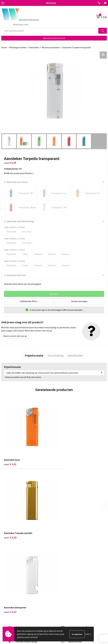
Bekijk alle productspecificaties (19, 173)
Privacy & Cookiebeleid (65, 609)
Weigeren (88, 634)
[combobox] (50, 31)
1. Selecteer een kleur (16, 182)
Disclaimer (60, 613)
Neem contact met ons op (15, 336)
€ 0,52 (10, 520)
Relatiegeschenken (18, 47)
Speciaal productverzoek (54, 38)
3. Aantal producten (15, 275)
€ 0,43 (63, 455)
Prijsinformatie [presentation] (34, 355)
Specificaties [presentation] (75, 355)
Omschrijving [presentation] (55, 355)
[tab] (34, 355)
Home (4, 47)
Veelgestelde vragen (64, 569)
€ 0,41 (10, 455)
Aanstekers (34, 47)
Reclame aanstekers (51, 47)
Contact (5, 605)
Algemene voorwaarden (66, 605)
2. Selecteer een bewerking (19, 221)
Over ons (59, 565)
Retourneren (7, 609)
